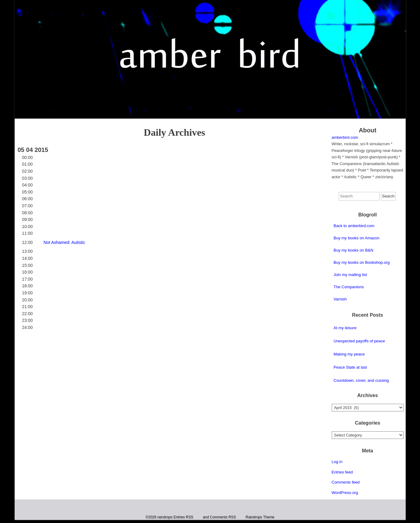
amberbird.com (345, 137)
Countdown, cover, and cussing (361, 380)
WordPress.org (345, 493)
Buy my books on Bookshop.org (362, 262)
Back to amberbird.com (354, 226)
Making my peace (349, 354)
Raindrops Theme (260, 517)
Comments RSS (223, 517)
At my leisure (345, 328)
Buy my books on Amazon (356, 238)
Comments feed (346, 482)
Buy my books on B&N (353, 250)
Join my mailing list (350, 275)
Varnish (340, 299)
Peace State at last (350, 367)
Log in (337, 462)
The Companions (349, 287)
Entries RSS (183, 517)
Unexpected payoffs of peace (359, 341)
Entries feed (342, 472)
